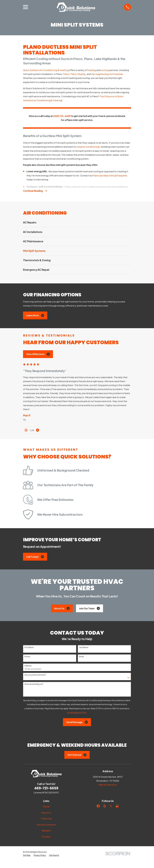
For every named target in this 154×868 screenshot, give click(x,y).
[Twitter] (111, 807)
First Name (29, 648)
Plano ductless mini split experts (110, 175)
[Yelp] (105, 807)
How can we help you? (34, 685)
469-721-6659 (46, 789)
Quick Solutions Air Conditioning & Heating (46, 70)
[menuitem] (77, 223)
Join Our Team (89, 609)
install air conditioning (88, 147)
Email (81, 657)
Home (46, 807)
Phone (27, 657)
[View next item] (38, 431)
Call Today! (35, 557)
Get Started (77, 755)
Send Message (77, 723)
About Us (62, 609)
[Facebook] (98, 807)
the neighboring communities (107, 74)
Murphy (82, 74)
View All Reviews (38, 355)
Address (28, 666)
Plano (74, 74)
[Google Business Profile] (117, 807)
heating (92, 70)
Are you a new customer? (35, 675)
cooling (105, 70)
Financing (46, 819)
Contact (46, 837)
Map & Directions (108, 785)
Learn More (35, 316)
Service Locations (46, 825)
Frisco (66, 74)
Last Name (84, 648)
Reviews (46, 831)
